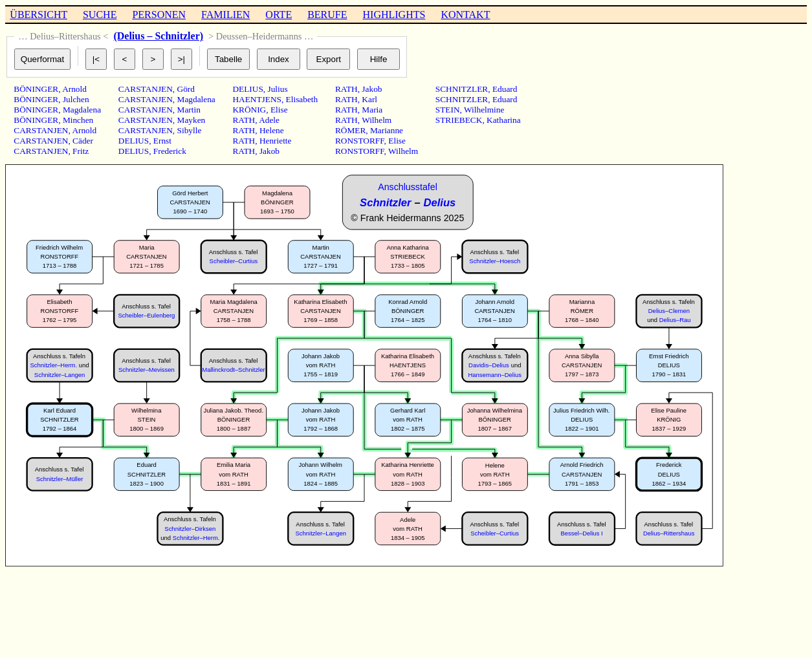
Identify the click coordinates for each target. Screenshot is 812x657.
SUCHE (100, 15)
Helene (272, 130)
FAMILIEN (225, 15)
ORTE (279, 15)
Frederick (170, 151)
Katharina (504, 120)
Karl (369, 99)
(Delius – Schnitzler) (158, 36)
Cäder (83, 141)
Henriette (276, 141)
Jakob (269, 151)
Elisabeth (302, 99)
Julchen (76, 99)
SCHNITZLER (462, 89)
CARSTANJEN (41, 130)
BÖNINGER (36, 89)
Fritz (81, 151)
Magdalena (82, 110)
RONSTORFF (360, 141)
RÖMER (350, 130)
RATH (244, 120)
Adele (269, 120)
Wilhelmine (484, 110)
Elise (279, 110)
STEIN (448, 110)
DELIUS (134, 141)
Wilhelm (377, 120)
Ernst (162, 141)
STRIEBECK (459, 120)
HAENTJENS (257, 99)
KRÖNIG (249, 110)
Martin (189, 110)
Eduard (505, 89)
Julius (277, 89)
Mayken (192, 120)
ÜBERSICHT (38, 15)
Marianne (387, 130)
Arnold (74, 89)
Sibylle (190, 130)
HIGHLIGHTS (394, 15)
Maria (372, 110)
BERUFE (327, 15)
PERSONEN (159, 15)
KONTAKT (465, 15)
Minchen (78, 120)
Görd (186, 89)
